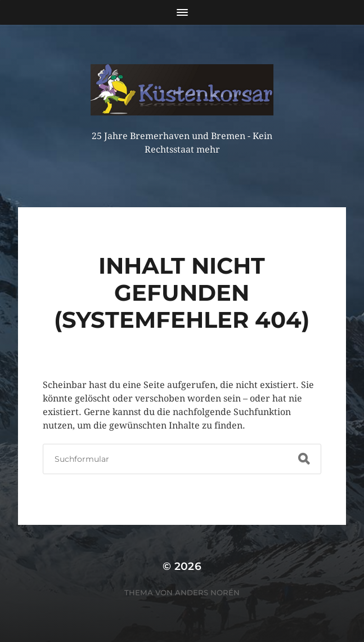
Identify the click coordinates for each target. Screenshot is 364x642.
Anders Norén (207, 592)
